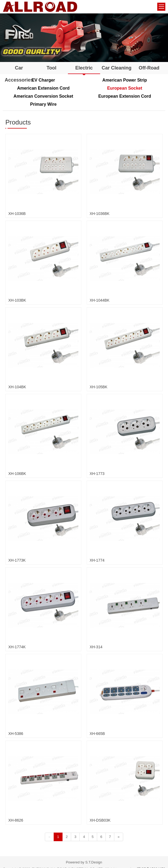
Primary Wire (43, 104)
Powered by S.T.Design (84, 862)
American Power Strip (125, 80)
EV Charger (43, 80)
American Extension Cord (43, 88)
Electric (84, 68)
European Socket (125, 88)
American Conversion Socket (43, 96)
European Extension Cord (125, 96)
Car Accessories (19, 74)
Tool (51, 68)
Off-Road (149, 68)
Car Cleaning (117, 68)
